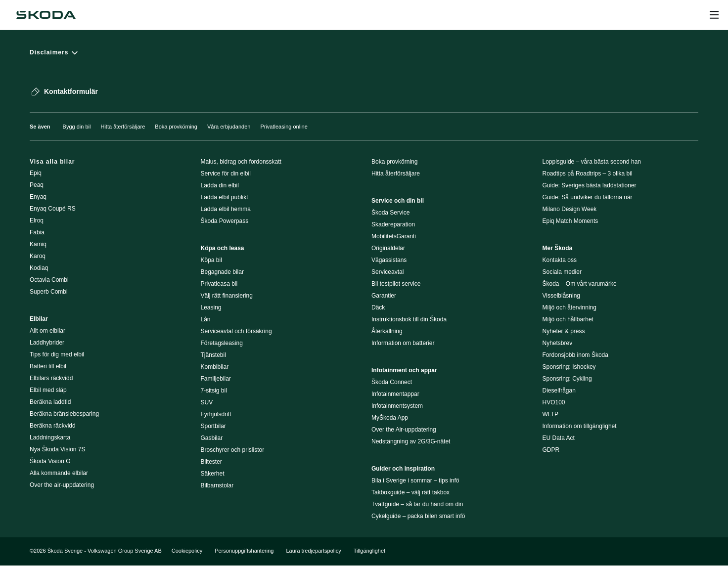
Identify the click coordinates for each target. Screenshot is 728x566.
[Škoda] (46, 15)
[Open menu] (714, 15)
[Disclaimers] (364, 53)
